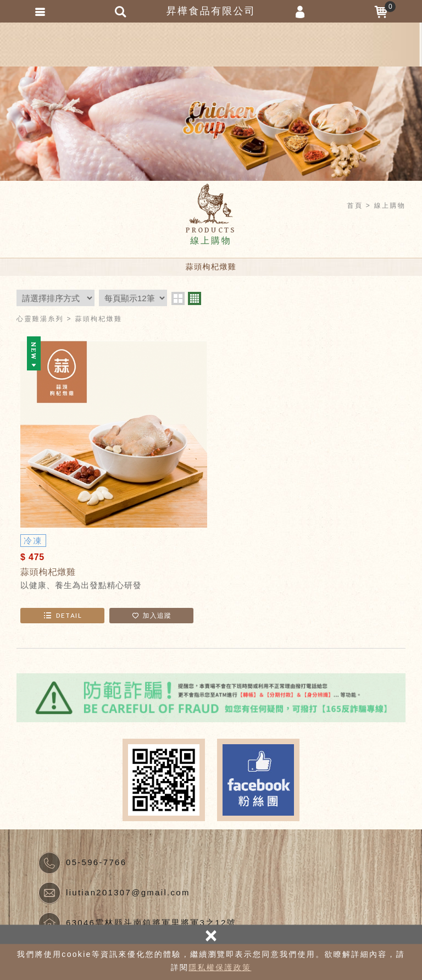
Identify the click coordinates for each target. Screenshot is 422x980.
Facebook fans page (258, 780)
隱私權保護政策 (220, 967)
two (178, 298)
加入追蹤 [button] (151, 615)
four (195, 298)
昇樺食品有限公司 (211, 44)
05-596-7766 (96, 862)
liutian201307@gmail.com (128, 892)
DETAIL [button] (62, 615)
